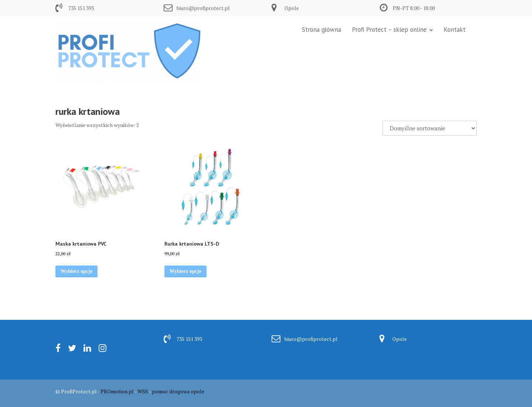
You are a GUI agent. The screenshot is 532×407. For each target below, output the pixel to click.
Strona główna (321, 30)
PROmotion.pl (117, 391)
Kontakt (455, 30)
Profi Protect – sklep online (389, 30)
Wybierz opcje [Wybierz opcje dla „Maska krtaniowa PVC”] (76, 271)
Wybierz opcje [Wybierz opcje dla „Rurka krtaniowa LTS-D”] (185, 271)
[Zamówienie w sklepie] (429, 128)
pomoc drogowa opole (178, 391)
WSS (143, 391)
